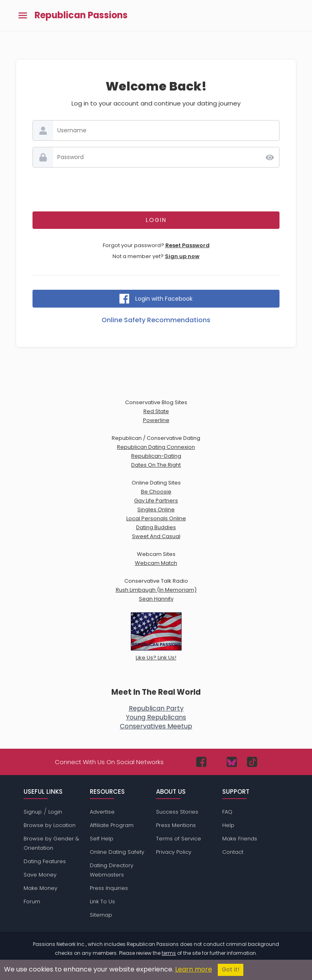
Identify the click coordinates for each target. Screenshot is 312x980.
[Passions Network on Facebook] (201, 762)
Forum (32, 901)
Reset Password (187, 245)
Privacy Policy (174, 852)
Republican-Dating (156, 456)
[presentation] (156, 190)
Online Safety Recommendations (156, 320)
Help (228, 825)
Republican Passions (81, 15)
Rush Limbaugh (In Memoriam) (156, 590)
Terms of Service (179, 839)
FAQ (227, 812)
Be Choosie (156, 492)
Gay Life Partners (156, 501)
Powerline (156, 420)
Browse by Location (50, 825)
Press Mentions (176, 825)
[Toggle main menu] (23, 16)
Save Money (40, 875)
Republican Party (156, 708)
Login (55, 812)
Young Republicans (156, 717)
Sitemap (101, 915)
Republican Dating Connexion (156, 447)
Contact (233, 852)
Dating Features (45, 861)
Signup (33, 812)
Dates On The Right (156, 465)
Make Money (40, 888)
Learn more (194, 969)
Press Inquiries (109, 888)
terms (169, 953)
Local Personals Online (156, 518)
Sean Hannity (156, 599)
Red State (156, 411)
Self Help (102, 839)
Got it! (231, 970)
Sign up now (182, 256)
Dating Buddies (156, 527)
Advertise (102, 812)
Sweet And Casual (156, 536)
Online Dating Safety (117, 852)
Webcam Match (156, 563)
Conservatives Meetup (156, 726)
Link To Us (102, 901)
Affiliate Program (112, 825)
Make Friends (240, 839)
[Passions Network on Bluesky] (232, 762)
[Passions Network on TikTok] (252, 762)
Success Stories (177, 812)
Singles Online (156, 509)
